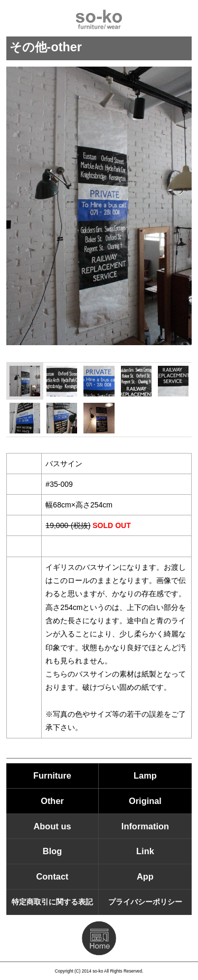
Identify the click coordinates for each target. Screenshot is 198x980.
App (145, 876)
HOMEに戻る (99, 938)
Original (145, 801)
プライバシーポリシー (145, 902)
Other (52, 801)
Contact (53, 876)
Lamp (145, 775)
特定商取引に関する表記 (52, 902)
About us (53, 826)
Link (145, 851)
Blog (52, 851)
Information (145, 826)
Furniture (52, 775)
